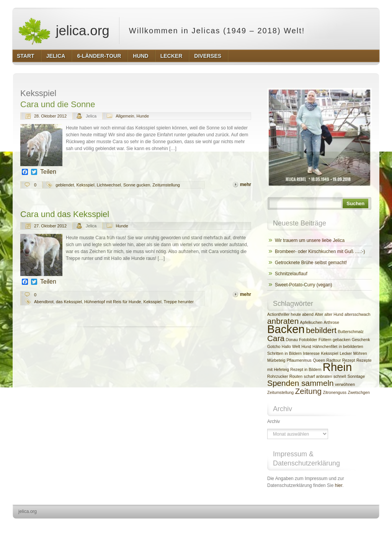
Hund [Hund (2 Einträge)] (306, 346)
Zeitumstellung (166, 185)
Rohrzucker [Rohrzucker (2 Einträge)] (278, 376)
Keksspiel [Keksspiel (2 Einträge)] (330, 353)
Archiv (274, 421)
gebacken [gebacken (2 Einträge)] (341, 340)
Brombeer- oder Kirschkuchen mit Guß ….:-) (320, 252)
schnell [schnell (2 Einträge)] (340, 376)
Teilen (48, 172)
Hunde (143, 116)
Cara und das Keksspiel (65, 214)
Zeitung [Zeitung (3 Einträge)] (308, 391)
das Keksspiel (69, 302)
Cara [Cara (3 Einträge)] (276, 338)
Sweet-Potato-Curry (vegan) (303, 285)
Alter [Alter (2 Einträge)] (319, 314)
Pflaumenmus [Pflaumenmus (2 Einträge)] (299, 360)
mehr (246, 185)
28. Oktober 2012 (50, 116)
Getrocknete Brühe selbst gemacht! (311, 263)
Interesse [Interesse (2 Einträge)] (311, 353)
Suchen (355, 203)
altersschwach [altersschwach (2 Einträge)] (358, 314)
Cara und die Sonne (58, 104)
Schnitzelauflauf (291, 274)
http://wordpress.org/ (293, 526)
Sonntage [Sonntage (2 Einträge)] (356, 376)
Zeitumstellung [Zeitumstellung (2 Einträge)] (280, 392)
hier (339, 485)
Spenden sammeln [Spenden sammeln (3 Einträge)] (301, 383)
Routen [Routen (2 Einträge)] (296, 376)
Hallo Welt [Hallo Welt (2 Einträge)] (291, 346)
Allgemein (125, 116)
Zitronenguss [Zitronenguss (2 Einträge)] (335, 392)
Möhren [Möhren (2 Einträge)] (360, 353)
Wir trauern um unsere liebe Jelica (310, 240)
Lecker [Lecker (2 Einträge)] (346, 353)
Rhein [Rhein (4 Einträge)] (337, 367)
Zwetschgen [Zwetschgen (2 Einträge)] (359, 392)
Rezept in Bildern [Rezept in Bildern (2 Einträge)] (306, 369)
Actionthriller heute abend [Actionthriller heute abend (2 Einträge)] (290, 314)
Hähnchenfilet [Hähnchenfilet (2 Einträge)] (325, 346)
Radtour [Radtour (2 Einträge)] (334, 360)
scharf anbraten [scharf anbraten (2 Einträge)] (318, 376)
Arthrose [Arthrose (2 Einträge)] (332, 322)
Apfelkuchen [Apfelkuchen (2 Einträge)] (311, 322)
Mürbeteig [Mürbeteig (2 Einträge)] (276, 360)
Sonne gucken (137, 185)
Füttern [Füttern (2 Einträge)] (325, 340)
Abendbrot (44, 302)
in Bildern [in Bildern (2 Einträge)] (293, 353)
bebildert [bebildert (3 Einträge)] (321, 330)
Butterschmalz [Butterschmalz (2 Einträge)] (351, 332)
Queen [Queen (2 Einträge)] (319, 360)
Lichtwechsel (109, 185)
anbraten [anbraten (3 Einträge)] (283, 321)
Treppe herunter (179, 302)
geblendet (65, 185)
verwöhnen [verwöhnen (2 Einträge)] (345, 384)
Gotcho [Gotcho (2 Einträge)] (274, 346)
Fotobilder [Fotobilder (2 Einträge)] (308, 340)
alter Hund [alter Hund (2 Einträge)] (334, 314)
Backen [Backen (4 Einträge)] (286, 329)
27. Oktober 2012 (50, 226)
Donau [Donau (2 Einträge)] (292, 340)
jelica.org (64, 31)
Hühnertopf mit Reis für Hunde (113, 302)
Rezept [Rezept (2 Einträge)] (349, 360)
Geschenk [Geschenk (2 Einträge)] (361, 340)
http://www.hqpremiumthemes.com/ (350, 526)
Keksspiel (86, 185)
